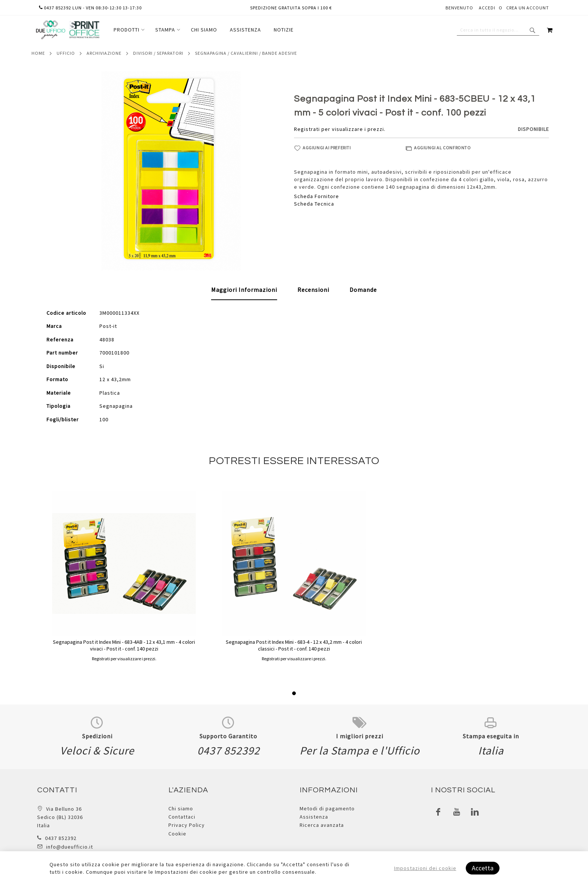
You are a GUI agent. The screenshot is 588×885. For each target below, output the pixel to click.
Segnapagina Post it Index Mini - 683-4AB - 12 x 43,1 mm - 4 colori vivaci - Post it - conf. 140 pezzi (124, 645)
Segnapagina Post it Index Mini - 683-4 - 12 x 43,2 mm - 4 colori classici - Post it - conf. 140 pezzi (294, 645)
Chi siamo (181, 808)
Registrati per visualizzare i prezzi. (340, 129)
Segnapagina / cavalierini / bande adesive (246, 53)
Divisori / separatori (158, 53)
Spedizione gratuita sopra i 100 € (291, 8)
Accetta (483, 868)
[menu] (204, 30)
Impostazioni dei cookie (425, 868)
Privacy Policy (187, 825)
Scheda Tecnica (314, 204)
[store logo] (67, 30)
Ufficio (66, 53)
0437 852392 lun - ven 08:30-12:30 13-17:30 (90, 8)
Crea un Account (528, 8)
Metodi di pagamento (327, 808)
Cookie (177, 834)
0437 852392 (61, 838)
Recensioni (313, 290)
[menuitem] (128, 30)
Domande (363, 290)
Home (38, 53)
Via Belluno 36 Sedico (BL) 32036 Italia (60, 817)
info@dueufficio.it (70, 847)
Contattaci (182, 817)
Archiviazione (104, 53)
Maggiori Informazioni (244, 290)
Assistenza (314, 817)
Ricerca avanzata (322, 825)
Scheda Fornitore (316, 196)
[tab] (244, 290)
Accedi (487, 8)
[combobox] (498, 30)
